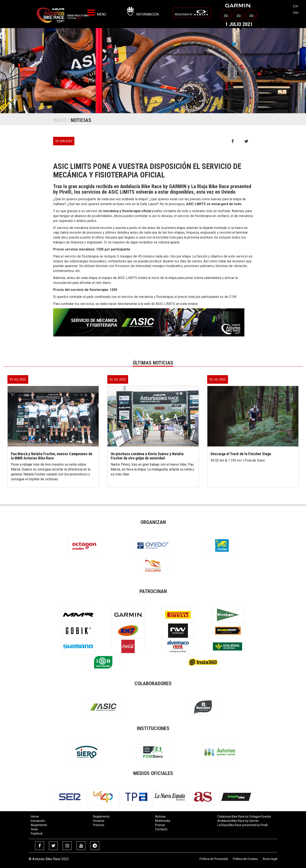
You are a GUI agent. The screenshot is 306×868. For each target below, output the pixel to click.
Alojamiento (39, 825)
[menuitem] (192, 13)
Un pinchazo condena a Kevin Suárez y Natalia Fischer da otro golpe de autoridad (147, 456)
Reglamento (101, 817)
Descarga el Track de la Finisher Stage (241, 454)
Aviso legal (270, 859)
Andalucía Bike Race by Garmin (238, 821)
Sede (34, 829)
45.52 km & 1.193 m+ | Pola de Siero (238, 460)
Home (35, 817)
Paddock (37, 834)
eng (296, 13)
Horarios (99, 821)
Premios (99, 825)
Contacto (161, 829)
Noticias (160, 817)
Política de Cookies (245, 859)
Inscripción (38, 821)
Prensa (160, 825)
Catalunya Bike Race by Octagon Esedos (244, 817)
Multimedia (163, 821)
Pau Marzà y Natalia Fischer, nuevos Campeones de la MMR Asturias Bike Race (52, 456)
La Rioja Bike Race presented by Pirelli (243, 825)
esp (296, 6)
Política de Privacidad (214, 859)
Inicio (60, 120)
